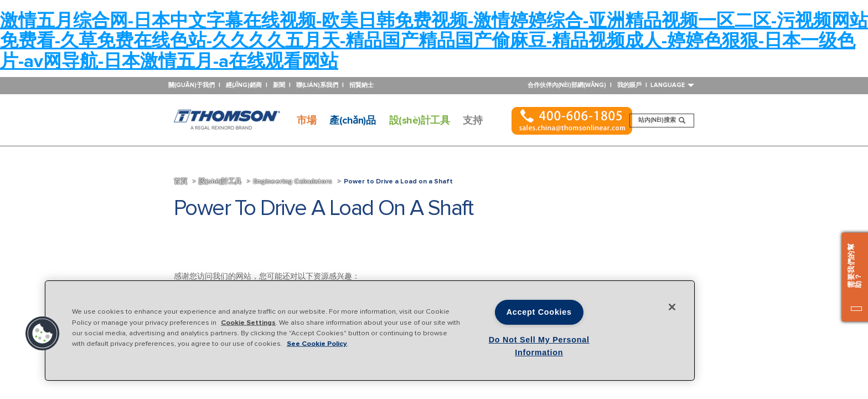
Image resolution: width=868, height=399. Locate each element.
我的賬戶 (629, 85)
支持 (472, 120)
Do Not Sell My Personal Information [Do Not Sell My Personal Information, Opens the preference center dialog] (539, 346)
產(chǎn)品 (352, 120)
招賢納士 (361, 85)
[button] (43, 334)
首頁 (180, 181)
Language (672, 85)
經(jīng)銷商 (244, 85)
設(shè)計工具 (420, 120)
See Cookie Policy (317, 344)
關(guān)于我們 (192, 85)
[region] (370, 331)
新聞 (279, 85)
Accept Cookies (539, 312)
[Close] (672, 307)
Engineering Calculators (293, 181)
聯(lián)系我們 (317, 85)
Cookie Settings (248, 322)
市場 (306, 120)
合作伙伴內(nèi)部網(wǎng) (567, 85)
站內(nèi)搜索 (665, 122)
